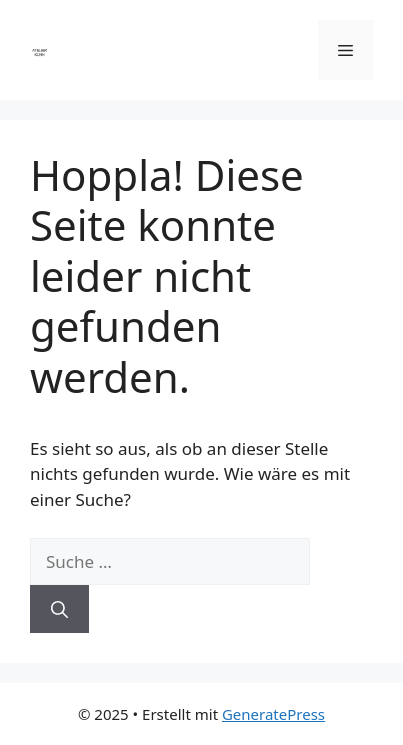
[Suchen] (59, 609)
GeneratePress (273, 714)
